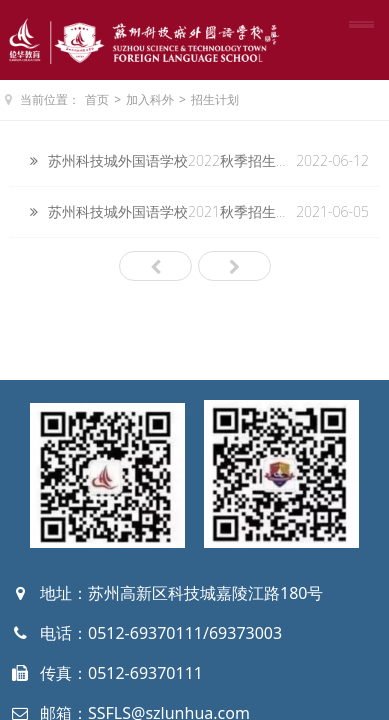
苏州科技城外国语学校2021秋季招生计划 (176, 211)
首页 (97, 99)
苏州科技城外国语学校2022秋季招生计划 (176, 160)
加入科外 (150, 99)
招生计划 (215, 99)
